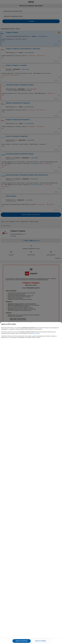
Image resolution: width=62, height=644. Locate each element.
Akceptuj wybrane (40, 641)
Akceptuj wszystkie (21, 641)
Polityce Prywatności (36, 333)
